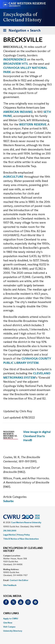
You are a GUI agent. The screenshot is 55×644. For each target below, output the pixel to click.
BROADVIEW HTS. (16, 64)
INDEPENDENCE (15, 59)
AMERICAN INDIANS (18, 112)
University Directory (13, 631)
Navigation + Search (21, 31)
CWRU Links (11, 613)
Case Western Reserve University (26, 522)
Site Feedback (10, 585)
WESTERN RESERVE (33, 124)
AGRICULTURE (13, 177)
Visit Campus (9, 627)
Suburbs (8, 501)
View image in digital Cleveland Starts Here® (37, 436)
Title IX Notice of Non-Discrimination (21, 539)
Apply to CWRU (11, 619)
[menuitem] (27, 619)
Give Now (8, 623)
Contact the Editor (19, 580)
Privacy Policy (23, 535)
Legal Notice (9, 535)
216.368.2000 (10, 531)
